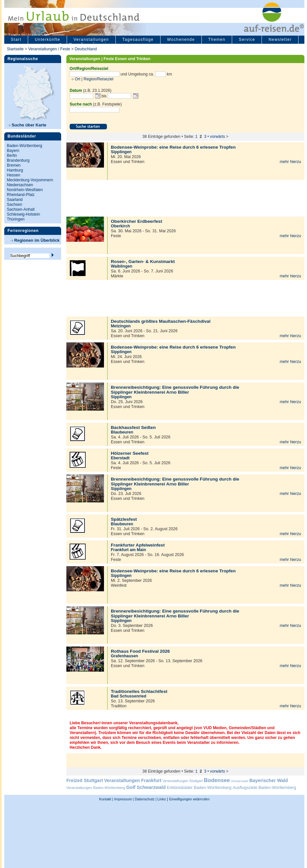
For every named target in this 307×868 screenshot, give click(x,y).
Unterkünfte (47, 40)
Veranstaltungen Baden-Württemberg (96, 788)
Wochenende (181, 40)
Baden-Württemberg (25, 146)
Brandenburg (18, 160)
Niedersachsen (20, 185)
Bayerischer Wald (269, 780)
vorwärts (217, 137)
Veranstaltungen (91, 40)
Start (16, 40)
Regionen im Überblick (35, 240)
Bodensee (217, 780)
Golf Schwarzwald (146, 787)
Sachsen (15, 205)
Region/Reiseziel (99, 79)
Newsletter (280, 40)
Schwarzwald (240, 781)
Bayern (13, 151)
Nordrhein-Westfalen (25, 190)
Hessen (14, 175)
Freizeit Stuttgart (85, 780)
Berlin (12, 156)
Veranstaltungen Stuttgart (183, 781)
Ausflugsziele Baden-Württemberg (264, 787)
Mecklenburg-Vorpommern (30, 180)
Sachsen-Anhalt (21, 209)
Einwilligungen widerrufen (189, 799)
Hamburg (15, 170)
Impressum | (124, 799)
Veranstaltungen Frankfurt (133, 780)
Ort (77, 79)
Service (247, 40)
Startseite (15, 49)
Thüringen (16, 219)
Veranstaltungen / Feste (50, 49)
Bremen (14, 165)
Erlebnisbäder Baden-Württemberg (199, 787)
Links (161, 799)
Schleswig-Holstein (23, 214)
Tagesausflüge (138, 40)
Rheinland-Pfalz (21, 195)
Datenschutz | (145, 799)
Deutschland (86, 49)
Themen (217, 40)
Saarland (15, 200)
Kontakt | (106, 799)
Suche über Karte (27, 125)
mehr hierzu (290, 162)
